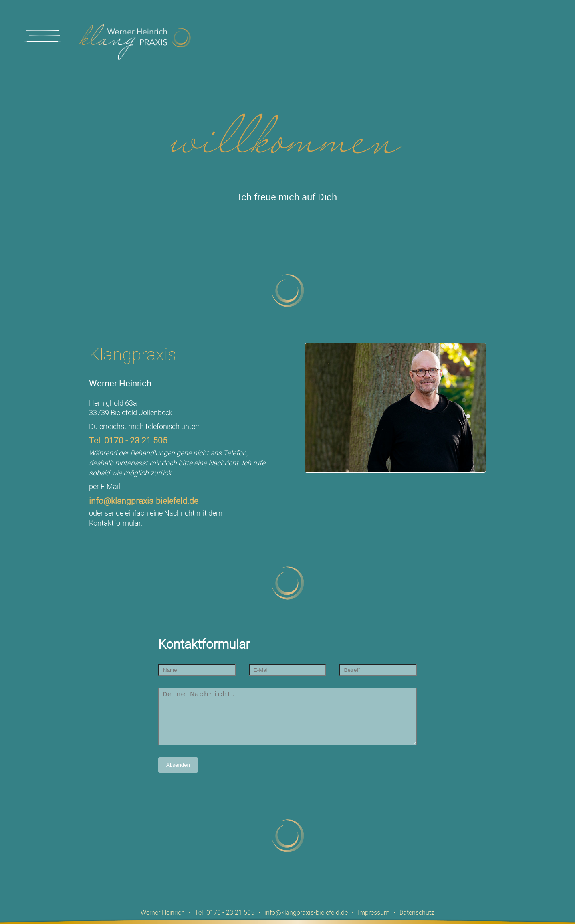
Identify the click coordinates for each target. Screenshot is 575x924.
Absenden (178, 777)
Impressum (374, 912)
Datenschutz (417, 912)
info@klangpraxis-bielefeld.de (144, 501)
